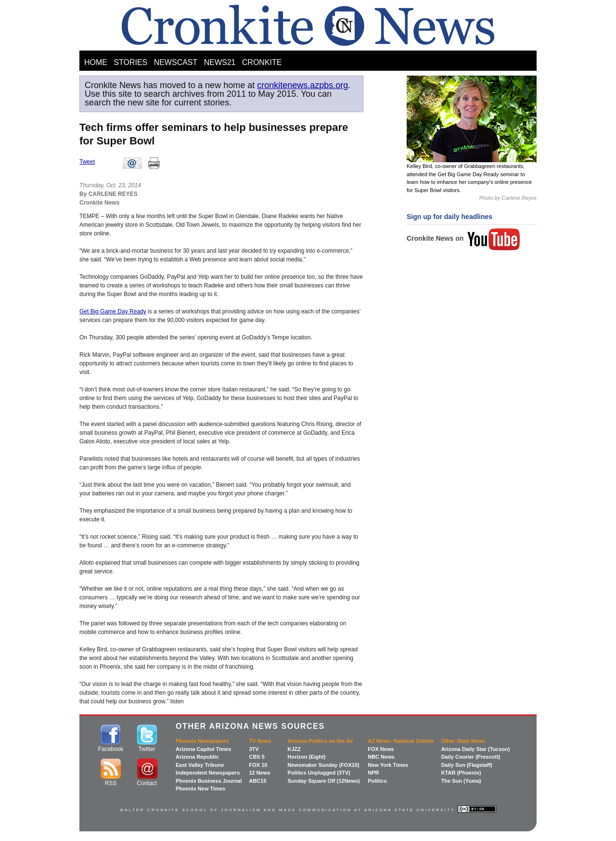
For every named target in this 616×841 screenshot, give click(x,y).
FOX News (381, 749)
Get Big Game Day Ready (113, 311)
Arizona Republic (197, 757)
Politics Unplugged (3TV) (319, 773)
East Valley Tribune (200, 765)
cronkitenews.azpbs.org (302, 85)
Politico (377, 781)
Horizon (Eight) (306, 757)
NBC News (381, 757)
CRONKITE (262, 62)
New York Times (388, 765)
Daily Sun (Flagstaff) (467, 765)
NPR (373, 773)
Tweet (87, 162)
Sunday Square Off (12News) (323, 781)
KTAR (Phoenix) (461, 773)
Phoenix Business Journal (209, 781)
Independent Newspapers (208, 773)
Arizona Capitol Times (203, 749)
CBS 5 (257, 757)
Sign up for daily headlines (449, 217)
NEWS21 (220, 62)
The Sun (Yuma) (461, 781)
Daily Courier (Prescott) (471, 757)
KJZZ (294, 749)
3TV (254, 749)
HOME (96, 62)
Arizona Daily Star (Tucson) (476, 749)
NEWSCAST (176, 62)
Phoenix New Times (200, 789)
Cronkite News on (464, 238)
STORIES (130, 62)
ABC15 (257, 781)
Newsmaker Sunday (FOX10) (323, 765)
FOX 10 (258, 765)
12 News (259, 773)
